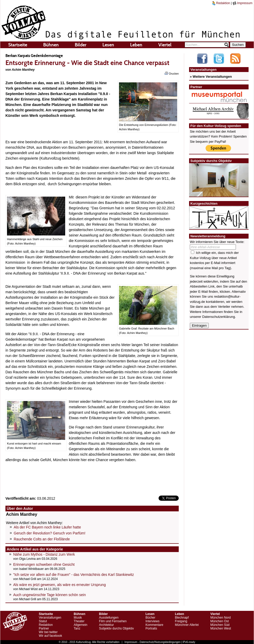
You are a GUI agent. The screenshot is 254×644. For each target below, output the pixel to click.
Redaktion (221, 3)
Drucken (172, 73)
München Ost (219, 621)
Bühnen (51, 45)
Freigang (181, 621)
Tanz (77, 628)
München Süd (220, 625)
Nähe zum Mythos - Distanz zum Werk (44, 554)
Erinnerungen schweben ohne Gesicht (44, 564)
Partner (44, 628)
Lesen (108, 45)
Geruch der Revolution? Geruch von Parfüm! (50, 533)
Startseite (18, 45)
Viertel (165, 45)
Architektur (106, 625)
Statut (43, 621)
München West (221, 628)
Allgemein (81, 625)
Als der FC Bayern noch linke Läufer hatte (47, 527)
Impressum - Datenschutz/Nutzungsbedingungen (152, 642)
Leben (136, 45)
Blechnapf (182, 618)
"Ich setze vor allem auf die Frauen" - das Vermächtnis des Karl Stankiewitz (74, 575)
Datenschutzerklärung (219, 317)
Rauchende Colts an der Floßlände (42, 539)
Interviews (152, 621)
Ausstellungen (109, 618)
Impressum (242, 3)
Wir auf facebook (50, 636)
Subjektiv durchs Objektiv (117, 628)
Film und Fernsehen (113, 621)
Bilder (81, 45)
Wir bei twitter (48, 632)
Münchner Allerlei (187, 625)
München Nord (221, 618)
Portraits (151, 628)
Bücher (150, 618)
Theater (79, 621)
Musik (78, 618)
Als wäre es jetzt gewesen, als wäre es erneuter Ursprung (59, 585)
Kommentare (154, 625)
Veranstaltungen (50, 618)
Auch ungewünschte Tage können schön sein (50, 595)
